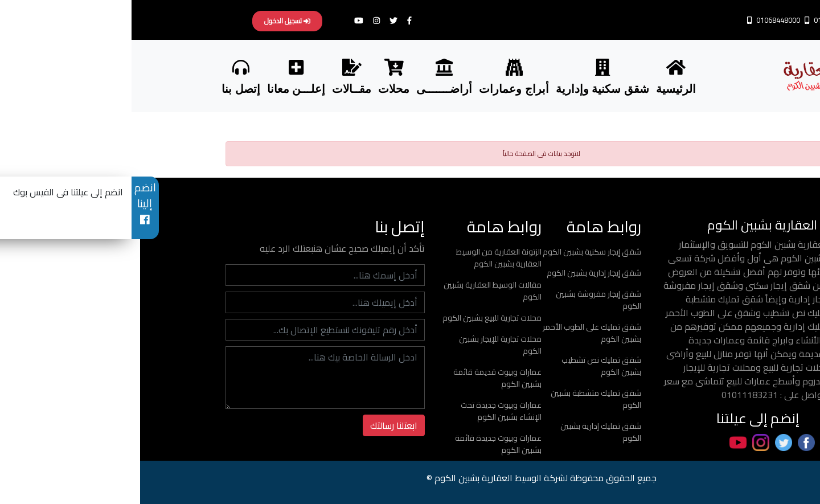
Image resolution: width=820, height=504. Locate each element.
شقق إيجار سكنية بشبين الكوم (460, 252)
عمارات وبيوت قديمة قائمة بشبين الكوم (366, 378)
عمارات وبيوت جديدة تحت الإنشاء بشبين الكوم (370, 411)
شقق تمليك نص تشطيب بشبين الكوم (470, 366)
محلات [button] (262, 75)
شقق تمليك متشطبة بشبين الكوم (464, 399)
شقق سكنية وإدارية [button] (471, 75)
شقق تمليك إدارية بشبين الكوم (469, 432)
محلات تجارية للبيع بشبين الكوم (360, 318)
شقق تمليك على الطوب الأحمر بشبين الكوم (460, 333)
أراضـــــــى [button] (313, 75)
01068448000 (641, 20)
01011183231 (697, 20)
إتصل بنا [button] (109, 75)
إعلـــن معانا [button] (165, 75)
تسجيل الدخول (156, 21)
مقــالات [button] (220, 75)
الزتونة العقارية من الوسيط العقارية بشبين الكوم (367, 258)
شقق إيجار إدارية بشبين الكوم (462, 273)
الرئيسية (544, 75)
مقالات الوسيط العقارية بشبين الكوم (361, 291)
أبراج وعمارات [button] (382, 75)
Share (787, 120)
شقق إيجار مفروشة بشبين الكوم (467, 300)
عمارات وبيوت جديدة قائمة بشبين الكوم (367, 444)
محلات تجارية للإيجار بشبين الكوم (369, 345)
